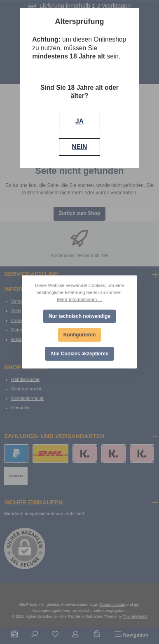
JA (79, 121)
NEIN (79, 147)
